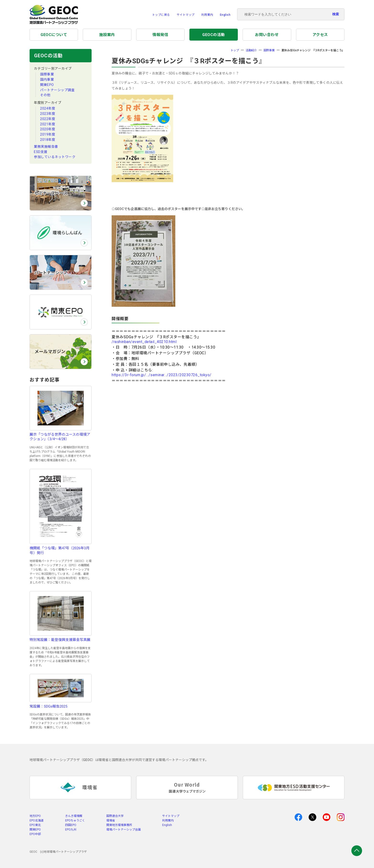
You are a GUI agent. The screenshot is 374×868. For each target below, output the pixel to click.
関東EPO (47, 85)
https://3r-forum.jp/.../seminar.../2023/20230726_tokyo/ (162, 375)
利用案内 (207, 15)
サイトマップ (186, 15)
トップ (235, 50)
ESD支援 (41, 152)
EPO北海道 (37, 820)
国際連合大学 (115, 816)
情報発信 (160, 35)
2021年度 (48, 124)
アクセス (320, 35)
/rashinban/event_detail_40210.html (144, 342)
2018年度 (48, 140)
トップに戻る (161, 15)
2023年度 (48, 114)
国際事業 (47, 74)
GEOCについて (54, 35)
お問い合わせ (267, 35)
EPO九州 (71, 830)
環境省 (111, 820)
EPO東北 (35, 825)
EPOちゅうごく (75, 820)
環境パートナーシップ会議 (124, 830)
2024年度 (48, 108)
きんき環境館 (74, 816)
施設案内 (107, 35)
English (225, 15)
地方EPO (35, 816)
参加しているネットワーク (55, 157)
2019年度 (48, 134)
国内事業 (47, 79)
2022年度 (48, 119)
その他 (45, 95)
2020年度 (48, 129)
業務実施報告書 (46, 147)
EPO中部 (35, 834)
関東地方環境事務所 (119, 825)
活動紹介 (251, 50)
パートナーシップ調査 (57, 90)
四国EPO (71, 825)
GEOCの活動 (214, 35)
